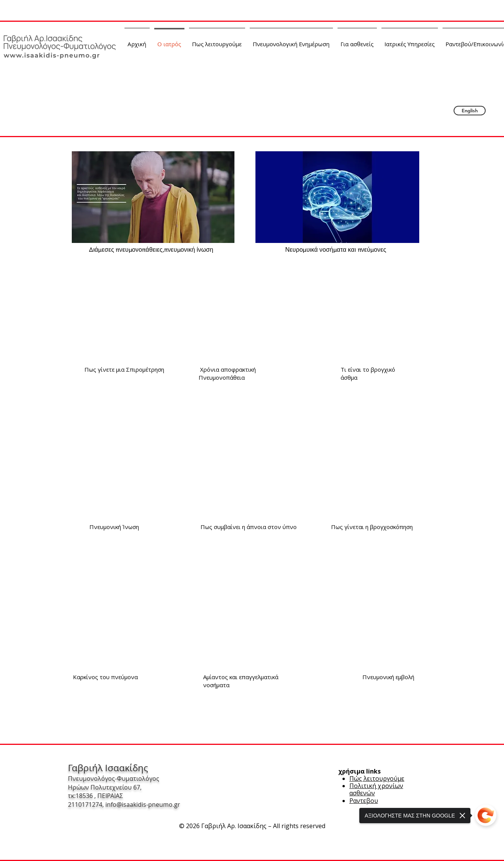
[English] (470, 111)
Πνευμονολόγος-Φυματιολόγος (277, 61)
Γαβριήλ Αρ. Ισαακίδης (253, 72)
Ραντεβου (364, 801)
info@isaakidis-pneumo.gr (143, 804)
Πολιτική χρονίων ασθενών (376, 789)
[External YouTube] (126, 308)
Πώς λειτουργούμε (377, 778)
